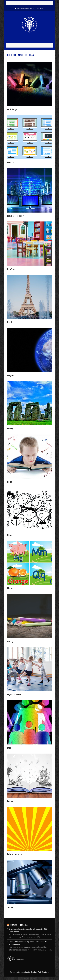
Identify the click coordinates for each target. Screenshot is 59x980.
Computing (11, 162)
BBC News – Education (19, 925)
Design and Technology (16, 216)
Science (10, 907)
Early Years (11, 269)
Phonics (10, 588)
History (10, 428)
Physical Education (14, 695)
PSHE (9, 748)
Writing (10, 641)
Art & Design (12, 109)
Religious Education (15, 854)
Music (9, 535)
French (10, 322)
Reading (10, 801)
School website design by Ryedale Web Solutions (29, 972)
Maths (10, 482)
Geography (11, 375)
